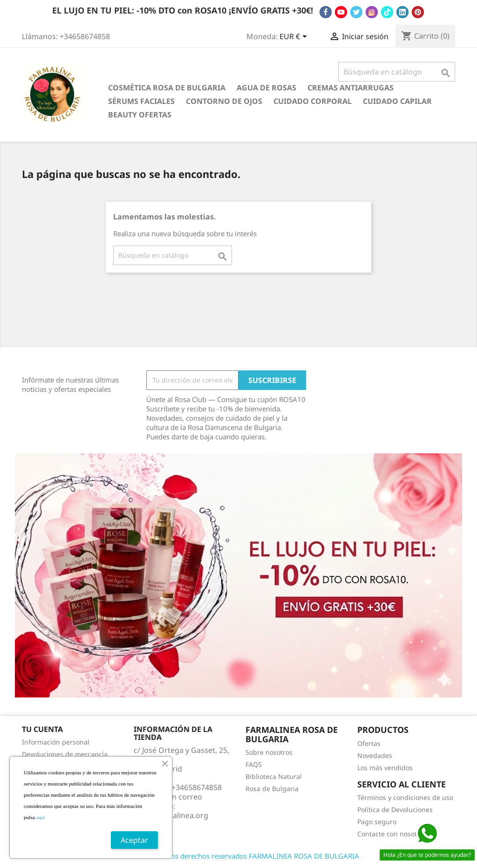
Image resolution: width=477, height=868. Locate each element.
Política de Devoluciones (395, 810)
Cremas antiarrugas (351, 88)
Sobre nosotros (269, 752)
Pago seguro (377, 822)
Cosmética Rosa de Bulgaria (167, 88)
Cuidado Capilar (397, 101)
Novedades (375, 755)
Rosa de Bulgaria (272, 789)
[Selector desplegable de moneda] (295, 37)
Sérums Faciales (141, 101)
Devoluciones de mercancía (65, 754)
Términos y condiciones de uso (405, 797)
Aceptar (134, 840)
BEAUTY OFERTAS (140, 115)
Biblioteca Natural (274, 776)
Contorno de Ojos (224, 101)
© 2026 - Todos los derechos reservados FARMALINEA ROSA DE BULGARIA (238, 856)
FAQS (254, 764)
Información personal (56, 742)
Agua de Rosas (266, 88)
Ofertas (369, 743)
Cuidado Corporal (313, 101)
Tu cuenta (42, 729)
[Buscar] (397, 72)
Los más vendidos (385, 768)
